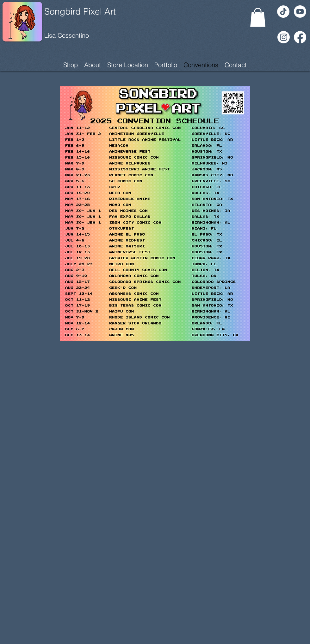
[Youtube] (300, 12)
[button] (258, 17)
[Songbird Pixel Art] (91, 12)
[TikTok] (283, 12)
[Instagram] (284, 37)
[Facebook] (300, 37)
